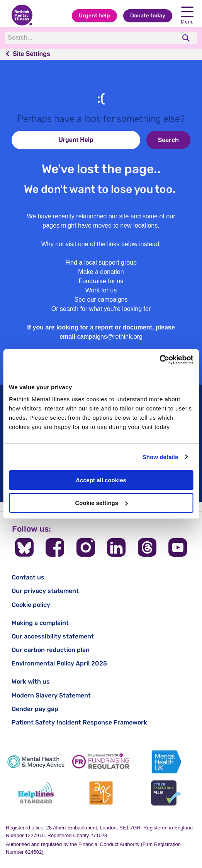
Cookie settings (101, 503)
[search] (187, 38)
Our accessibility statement (53, 636)
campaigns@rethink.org (110, 337)
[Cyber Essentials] (166, 793)
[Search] (90, 38)
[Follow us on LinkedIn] (116, 547)
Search (168, 140)
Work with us (31, 681)
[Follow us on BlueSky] (24, 547)
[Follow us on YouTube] (178, 547)
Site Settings (31, 54)
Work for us (101, 290)
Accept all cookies (101, 480)
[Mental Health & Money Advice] (36, 762)
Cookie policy (31, 605)
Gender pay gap (35, 709)
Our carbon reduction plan (51, 650)
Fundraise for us (101, 281)
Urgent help (94, 16)
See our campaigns (101, 300)
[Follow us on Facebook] (55, 547)
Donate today (148, 16)
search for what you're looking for (105, 309)
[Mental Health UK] (166, 762)
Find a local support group (101, 263)
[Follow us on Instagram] (86, 547)
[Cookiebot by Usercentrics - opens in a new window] (159, 360)
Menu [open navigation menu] (187, 16)
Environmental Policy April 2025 (59, 663)
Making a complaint (40, 623)
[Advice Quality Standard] (101, 793)
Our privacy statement (45, 591)
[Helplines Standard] (36, 793)
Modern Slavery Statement (51, 695)
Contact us (28, 577)
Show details (160, 457)
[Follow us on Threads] (147, 547)
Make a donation (101, 272)
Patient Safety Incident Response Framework (79, 722)
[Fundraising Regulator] (101, 762)
